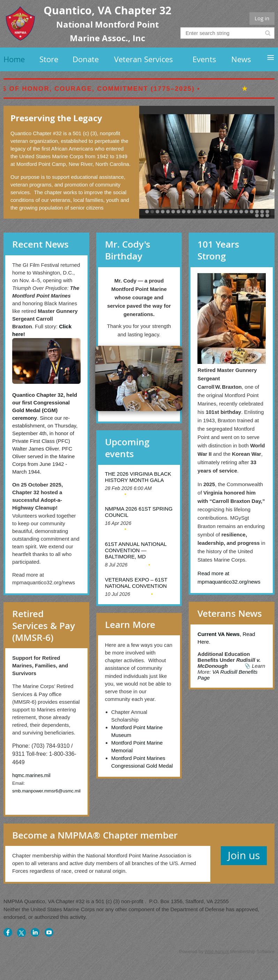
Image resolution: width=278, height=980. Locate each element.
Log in (262, 18)
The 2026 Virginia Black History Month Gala (138, 477)
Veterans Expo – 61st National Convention (136, 583)
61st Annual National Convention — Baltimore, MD (136, 550)
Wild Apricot (217, 952)
